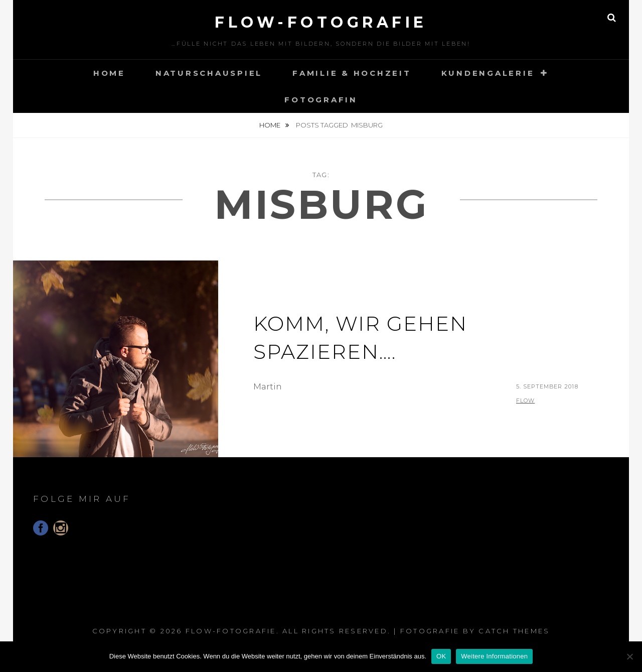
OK (441, 656)
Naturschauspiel (209, 73)
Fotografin (321, 100)
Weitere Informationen (494, 656)
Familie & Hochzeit (352, 73)
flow (525, 400)
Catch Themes (514, 631)
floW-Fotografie (321, 22)
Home (109, 73)
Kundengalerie (488, 73)
